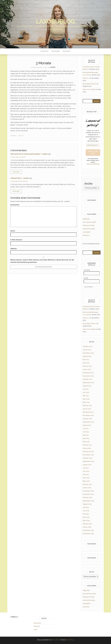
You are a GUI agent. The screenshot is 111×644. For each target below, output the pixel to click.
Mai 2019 (86, 514)
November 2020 (88, 455)
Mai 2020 (86, 475)
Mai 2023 (86, 360)
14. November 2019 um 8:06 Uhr (19, 181)
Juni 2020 (86, 471)
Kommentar (15, 205)
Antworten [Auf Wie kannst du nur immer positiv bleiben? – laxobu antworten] (16, 172)
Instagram (56, 51)
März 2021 (86, 442)
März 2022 (86, 402)
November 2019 (88, 494)
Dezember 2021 (88, 412)
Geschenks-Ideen (89, 229)
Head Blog (70, 640)
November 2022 (88, 376)
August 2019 (87, 504)
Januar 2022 (87, 409)
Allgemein (21, 136)
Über (35, 630)
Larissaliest (86, 232)
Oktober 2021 (87, 419)
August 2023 (87, 356)
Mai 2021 (86, 435)
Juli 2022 (86, 389)
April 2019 (86, 517)
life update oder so (89, 84)
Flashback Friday (89, 225)
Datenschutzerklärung (93, 164)
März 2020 (86, 481)
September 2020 (89, 461)
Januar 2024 (87, 350)
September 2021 (88, 422)
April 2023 (86, 363)
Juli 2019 (86, 507)
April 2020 (86, 478)
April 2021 (86, 438)
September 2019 (88, 501)
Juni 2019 (86, 511)
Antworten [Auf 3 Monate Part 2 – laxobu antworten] (16, 191)
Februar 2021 (87, 445)
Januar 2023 (87, 369)
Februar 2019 (87, 524)
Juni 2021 (86, 432)
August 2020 (87, 465)
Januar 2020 (87, 488)
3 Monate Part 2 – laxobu (19, 178)
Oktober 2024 (88, 346)
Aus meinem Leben (89, 222)
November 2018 (88, 534)
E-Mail (86, 278)
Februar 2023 (87, 366)
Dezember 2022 (88, 373)
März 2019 (86, 520)
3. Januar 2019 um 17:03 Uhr (18, 157)
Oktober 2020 (88, 458)
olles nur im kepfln (89, 89)
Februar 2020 (87, 484)
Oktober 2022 (87, 379)
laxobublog (56, 21)
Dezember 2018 (88, 530)
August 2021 (87, 425)
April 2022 (86, 399)
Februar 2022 (87, 406)
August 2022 (87, 386)
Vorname (87, 270)
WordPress (56, 640)
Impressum (37, 623)
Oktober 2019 (87, 498)
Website (14, 249)
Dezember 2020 (88, 452)
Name (13, 231)
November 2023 (88, 353)
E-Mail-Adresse (17, 240)
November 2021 (88, 415)
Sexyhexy (86, 235)
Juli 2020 (86, 468)
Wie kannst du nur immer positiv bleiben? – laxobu (29, 154)
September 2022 (88, 383)
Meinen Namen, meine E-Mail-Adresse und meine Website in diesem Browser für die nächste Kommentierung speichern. (42, 261)
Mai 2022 (86, 396)
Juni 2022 (86, 392)
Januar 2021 (87, 448)
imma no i (86, 78)
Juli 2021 (86, 429)
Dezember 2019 (88, 491)
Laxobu (53, 67)
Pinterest (67, 51)
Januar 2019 (87, 527)
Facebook (44, 51)
